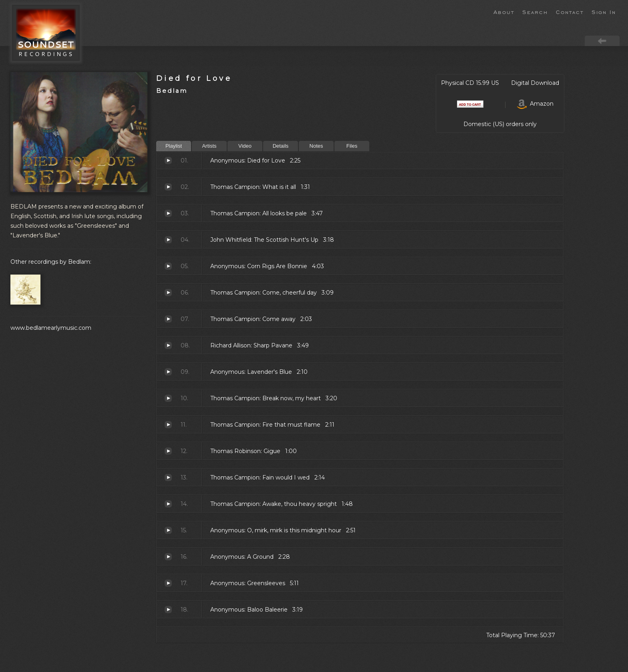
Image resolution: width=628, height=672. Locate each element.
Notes (316, 146)
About (504, 12)
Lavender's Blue (168, 372)
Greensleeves (168, 583)
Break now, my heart (168, 398)
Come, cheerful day (168, 293)
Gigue (168, 451)
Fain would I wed (168, 477)
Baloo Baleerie (168, 610)
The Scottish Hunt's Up (168, 240)
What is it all (168, 187)
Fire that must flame (168, 425)
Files (352, 146)
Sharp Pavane (168, 345)
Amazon (535, 104)
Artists (209, 146)
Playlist (174, 146)
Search (535, 12)
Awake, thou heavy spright (168, 504)
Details (281, 146)
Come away (168, 319)
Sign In (604, 12)
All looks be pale (168, 213)
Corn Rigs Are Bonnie (168, 266)
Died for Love (194, 78)
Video (245, 146)
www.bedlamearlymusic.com (51, 328)
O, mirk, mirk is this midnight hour (168, 530)
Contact (570, 12)
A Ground (168, 557)
